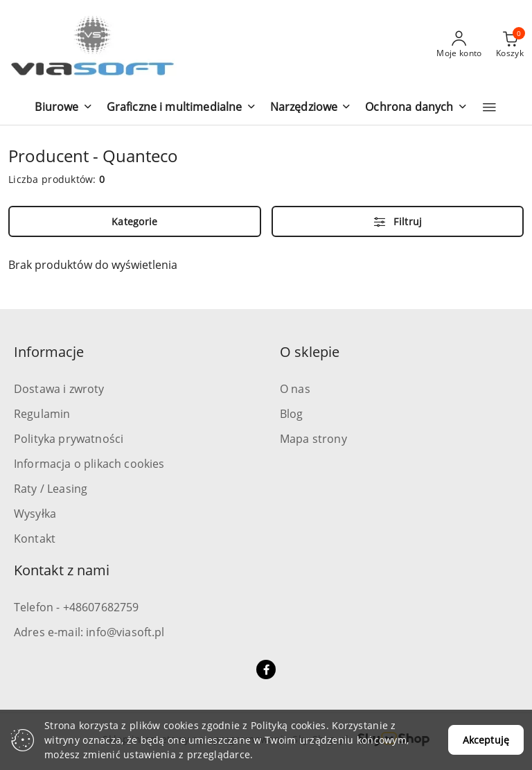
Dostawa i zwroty (59, 389)
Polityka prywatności (69, 439)
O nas (295, 389)
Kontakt (35, 539)
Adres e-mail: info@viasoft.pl (89, 632)
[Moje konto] (459, 45)
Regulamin (42, 414)
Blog (292, 414)
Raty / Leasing (51, 489)
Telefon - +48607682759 (77, 607)
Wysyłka (35, 514)
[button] (63, 108)
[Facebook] (266, 670)
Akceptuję (486, 740)
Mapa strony (313, 439)
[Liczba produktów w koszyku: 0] (510, 45)
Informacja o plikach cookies (89, 464)
